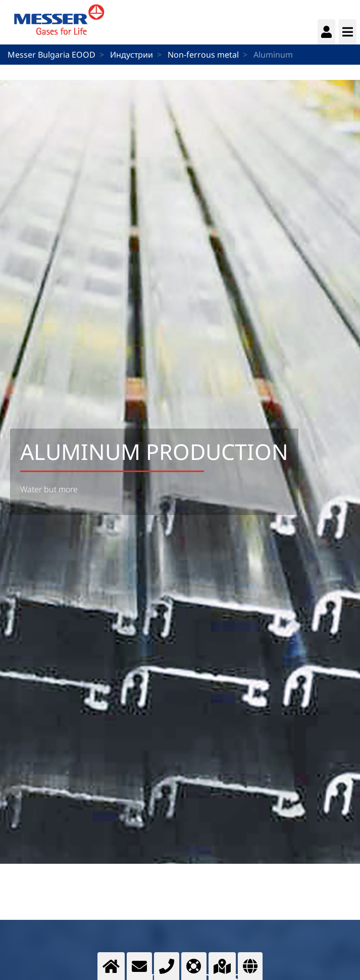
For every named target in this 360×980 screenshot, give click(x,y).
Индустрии (132, 55)
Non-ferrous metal (203, 55)
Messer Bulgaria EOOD (52, 55)
